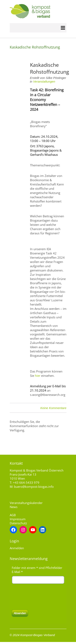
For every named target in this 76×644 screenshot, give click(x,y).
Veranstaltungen (44, 81)
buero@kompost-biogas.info (34, 487)
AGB (13, 515)
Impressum (18, 519)
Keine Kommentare (53, 408)
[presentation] (43, 597)
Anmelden (17, 548)
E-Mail (17, 572)
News (14, 507)
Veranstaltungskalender (26, 503)
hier (38, 376)
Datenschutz (18, 523)
